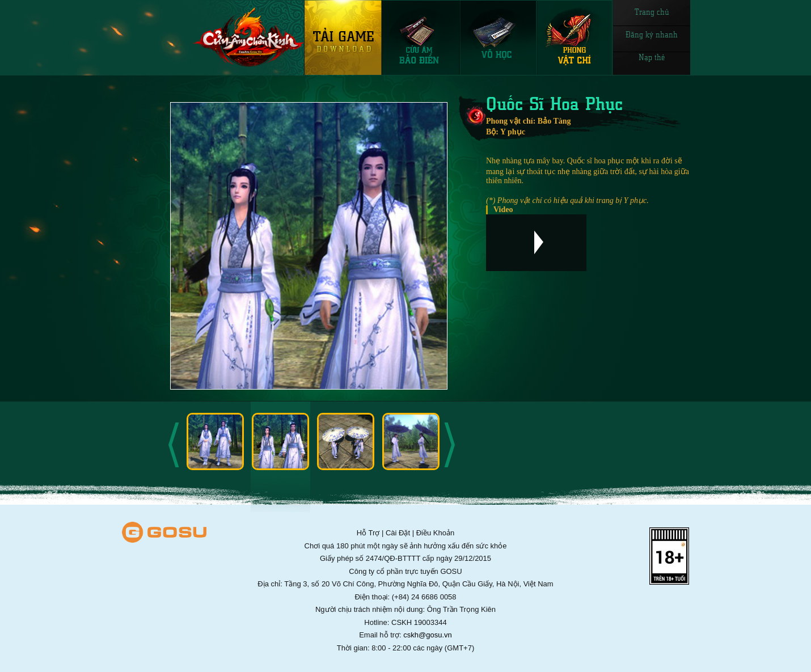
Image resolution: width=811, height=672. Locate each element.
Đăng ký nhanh (652, 34)
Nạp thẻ (652, 57)
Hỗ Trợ (368, 533)
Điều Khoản (435, 533)
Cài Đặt (398, 533)
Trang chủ (652, 11)
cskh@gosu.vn (427, 635)
